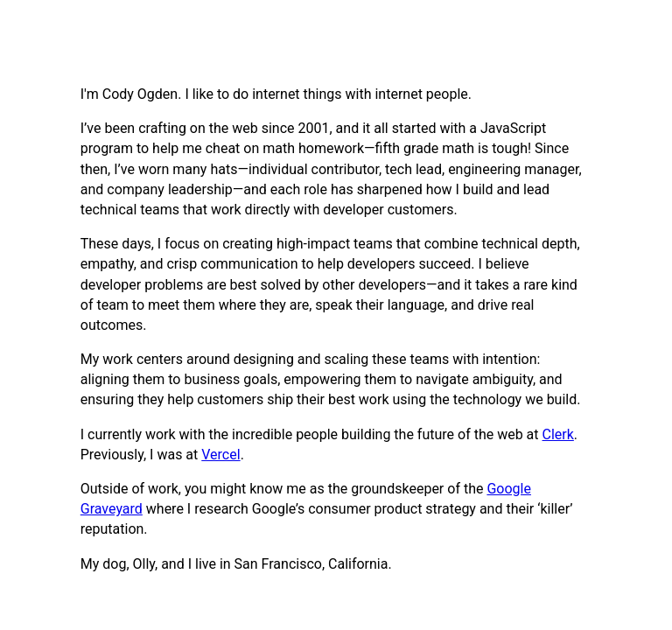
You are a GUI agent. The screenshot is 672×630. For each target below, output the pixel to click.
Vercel (220, 455)
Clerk (558, 434)
